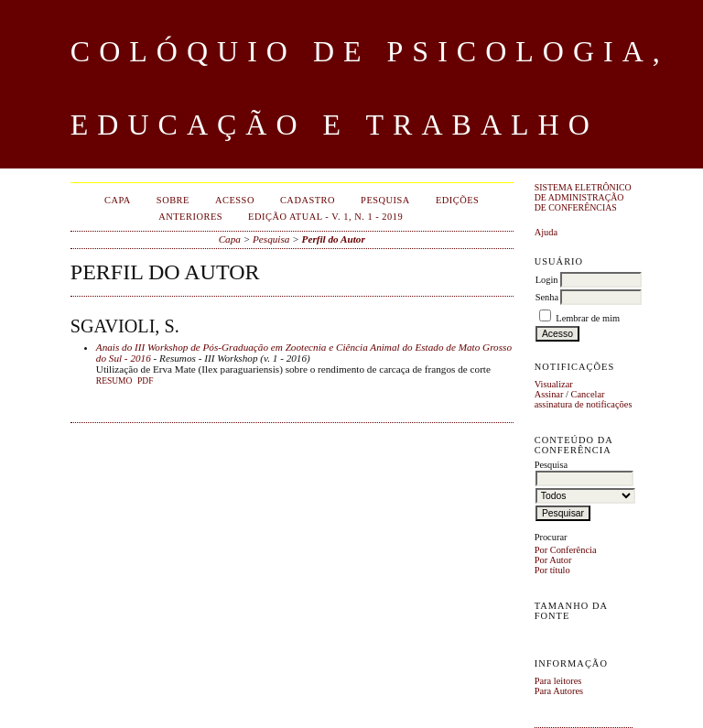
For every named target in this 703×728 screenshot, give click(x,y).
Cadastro (308, 200)
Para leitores (558, 681)
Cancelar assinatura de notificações (584, 399)
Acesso (235, 200)
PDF (145, 381)
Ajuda (546, 232)
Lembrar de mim (588, 318)
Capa (118, 200)
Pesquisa (385, 200)
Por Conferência (566, 550)
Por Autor (553, 560)
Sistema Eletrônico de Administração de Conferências (583, 197)
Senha (547, 297)
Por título (552, 570)
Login (547, 280)
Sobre (173, 200)
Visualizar (554, 384)
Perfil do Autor (334, 239)
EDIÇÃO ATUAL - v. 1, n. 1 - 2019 (325, 217)
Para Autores (559, 691)
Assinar (549, 394)
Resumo (114, 381)
